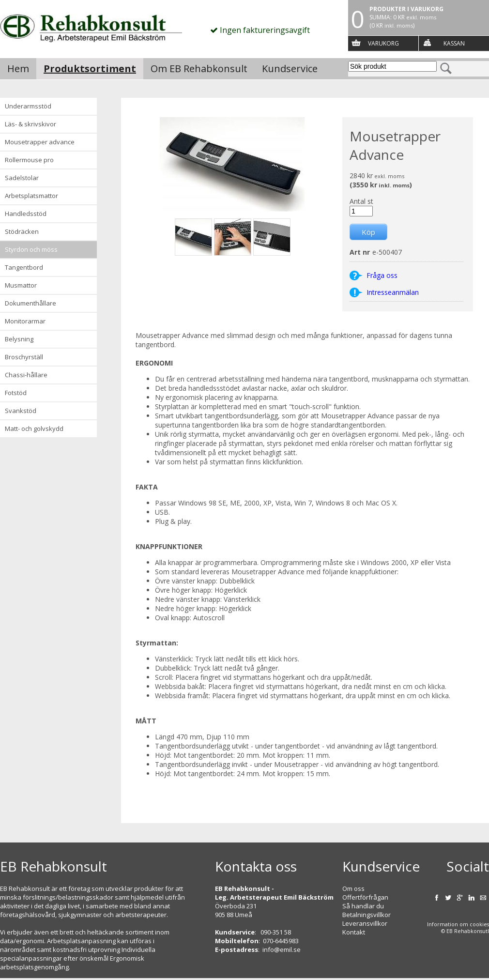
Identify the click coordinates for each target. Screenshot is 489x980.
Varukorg (383, 43)
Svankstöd (21, 411)
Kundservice (290, 69)
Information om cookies (458, 924)
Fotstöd (16, 393)
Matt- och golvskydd (34, 429)
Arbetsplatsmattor (31, 196)
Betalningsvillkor (367, 915)
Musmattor (21, 285)
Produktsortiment (90, 69)
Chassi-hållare (26, 375)
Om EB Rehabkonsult (199, 69)
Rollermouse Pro (29, 160)
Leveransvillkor (365, 923)
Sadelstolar (22, 178)
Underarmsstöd (28, 106)
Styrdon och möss (31, 249)
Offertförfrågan (365, 897)
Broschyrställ (24, 357)
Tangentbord (24, 267)
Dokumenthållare (31, 303)
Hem (18, 69)
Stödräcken (22, 231)
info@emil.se (282, 949)
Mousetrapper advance (40, 142)
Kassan (454, 43)
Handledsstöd (26, 214)
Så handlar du (363, 906)
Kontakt (354, 932)
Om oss (353, 888)
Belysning (19, 339)
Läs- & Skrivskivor (31, 124)
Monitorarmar (25, 321)
